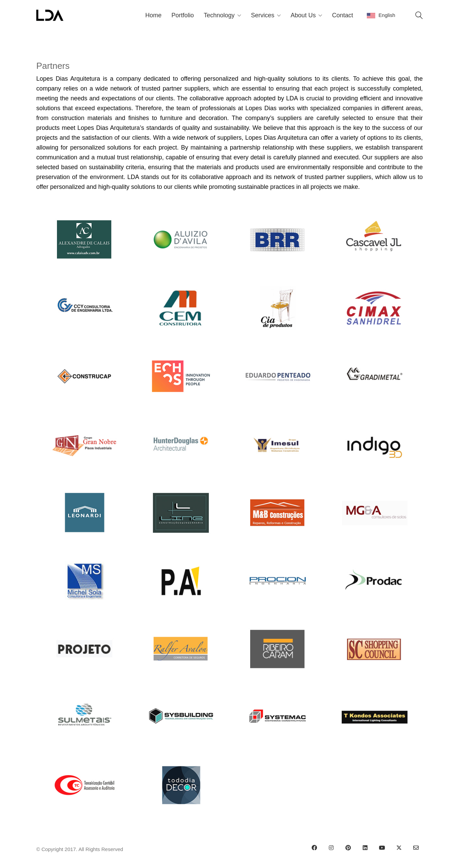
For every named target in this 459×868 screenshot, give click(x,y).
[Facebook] (314, 848)
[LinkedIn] (365, 848)
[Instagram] (331, 848)
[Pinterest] (348, 848)
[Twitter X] (399, 848)
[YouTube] (382, 848)
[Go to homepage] (50, 15)
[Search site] (419, 16)
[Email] (416, 848)
